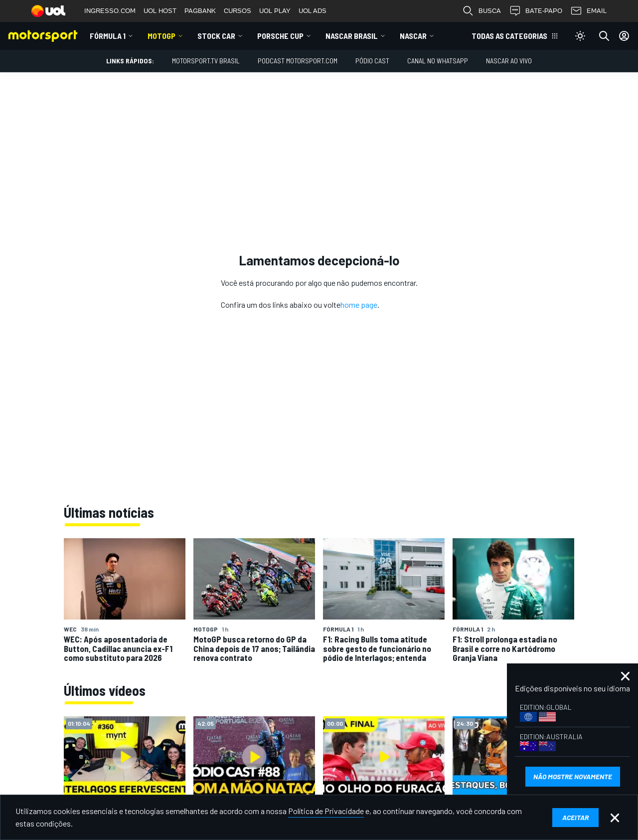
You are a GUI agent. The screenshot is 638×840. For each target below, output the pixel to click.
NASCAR (413, 36)
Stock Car (216, 36)
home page (359, 305)
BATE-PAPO (536, 11)
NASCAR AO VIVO (509, 61)
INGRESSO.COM (110, 11)
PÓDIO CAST (372, 61)
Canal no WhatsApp (438, 61)
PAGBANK (200, 11)
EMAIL (588, 11)
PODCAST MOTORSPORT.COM (298, 61)
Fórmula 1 (108, 36)
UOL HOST (160, 11)
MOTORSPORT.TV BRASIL (206, 61)
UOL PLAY (275, 11)
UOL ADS (313, 11)
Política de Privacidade (326, 811)
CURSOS (238, 11)
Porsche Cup (280, 36)
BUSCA (481, 11)
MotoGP (161, 36)
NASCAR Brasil (352, 36)
